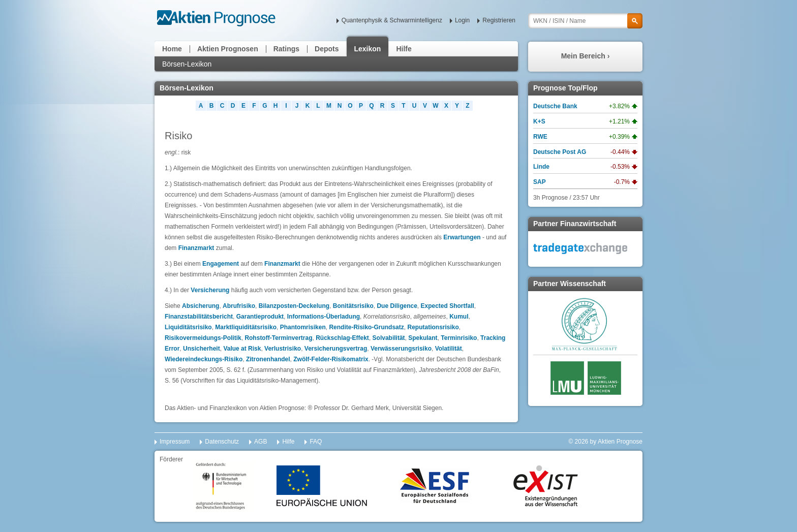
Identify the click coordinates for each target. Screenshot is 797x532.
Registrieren (499, 20)
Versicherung (210, 290)
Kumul (459, 317)
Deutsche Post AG (560, 152)
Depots (327, 49)
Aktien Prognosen (228, 49)
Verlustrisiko (283, 349)
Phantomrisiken (303, 327)
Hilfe (404, 49)
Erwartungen (462, 237)
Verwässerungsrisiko (401, 349)
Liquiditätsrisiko (188, 327)
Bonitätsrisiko (353, 306)
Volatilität (449, 349)
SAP (540, 182)
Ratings (286, 49)
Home (172, 49)
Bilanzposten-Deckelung (294, 306)
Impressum (175, 442)
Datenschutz (222, 442)
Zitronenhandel (268, 359)
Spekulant (423, 338)
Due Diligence (397, 306)
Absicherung (201, 306)
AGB (260, 442)
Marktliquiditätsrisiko (246, 327)
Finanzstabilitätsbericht (199, 317)
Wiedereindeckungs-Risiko (204, 359)
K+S (539, 121)
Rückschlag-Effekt (342, 338)
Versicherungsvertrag (336, 349)
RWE (540, 137)
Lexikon (368, 49)
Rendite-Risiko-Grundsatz (366, 327)
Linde (541, 167)
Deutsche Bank (555, 106)
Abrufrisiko (239, 306)
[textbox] (585, 21)
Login (462, 20)
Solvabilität (389, 338)
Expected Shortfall (447, 306)
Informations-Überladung (324, 317)
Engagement (221, 264)
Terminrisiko (459, 338)
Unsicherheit (202, 349)
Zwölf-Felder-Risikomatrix (331, 359)
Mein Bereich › (586, 56)
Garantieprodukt (260, 317)
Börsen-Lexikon (187, 64)
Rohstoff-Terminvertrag (278, 338)
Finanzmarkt (196, 248)
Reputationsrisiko (433, 327)
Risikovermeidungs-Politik (203, 338)
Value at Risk (242, 349)
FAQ (316, 442)
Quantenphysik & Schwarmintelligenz (392, 20)
